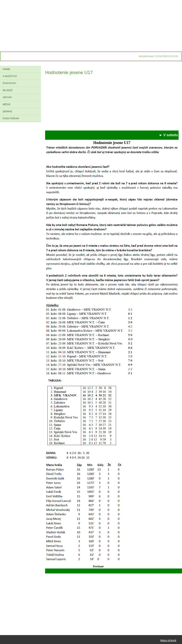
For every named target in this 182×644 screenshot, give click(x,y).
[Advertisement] (112, 104)
